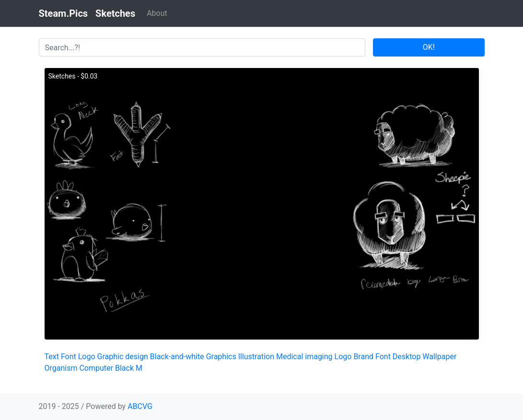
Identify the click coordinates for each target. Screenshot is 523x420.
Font (69, 357)
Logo (87, 357)
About (157, 13)
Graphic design (123, 357)
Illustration (256, 357)
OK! (429, 47)
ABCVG (140, 406)
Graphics (221, 357)
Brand (363, 357)
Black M (129, 368)
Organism (61, 368)
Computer (96, 368)
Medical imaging (304, 357)
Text (52, 357)
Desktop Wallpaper (425, 357)
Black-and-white (177, 357)
